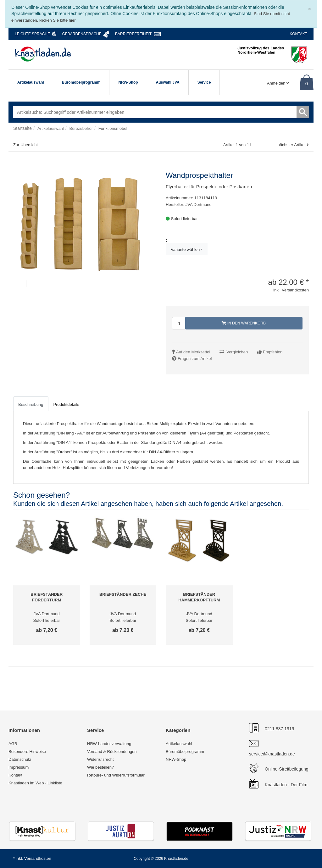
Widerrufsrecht (100, 759)
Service (204, 82)
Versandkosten (38, 858)
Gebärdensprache (82, 34)
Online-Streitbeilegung (287, 769)
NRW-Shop (128, 82)
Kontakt (298, 34)
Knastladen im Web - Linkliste (35, 783)
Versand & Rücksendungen (112, 752)
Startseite (22, 128)
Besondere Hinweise (27, 752)
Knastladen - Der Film (286, 785)
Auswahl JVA (168, 82)
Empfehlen (273, 352)
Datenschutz (20, 759)
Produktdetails (66, 404)
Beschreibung (31, 404)
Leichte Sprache (32, 34)
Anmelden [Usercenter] (278, 83)
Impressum (19, 767)
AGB (13, 744)
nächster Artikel (292, 145)
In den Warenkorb (244, 323)
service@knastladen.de (272, 754)
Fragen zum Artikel (195, 359)
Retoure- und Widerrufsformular (116, 775)
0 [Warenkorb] (307, 83)
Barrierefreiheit (133, 34)
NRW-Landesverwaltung (109, 744)
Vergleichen (237, 352)
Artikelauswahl (31, 82)
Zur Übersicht (25, 145)
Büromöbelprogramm (81, 82)
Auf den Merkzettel (193, 352)
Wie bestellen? (100, 767)
